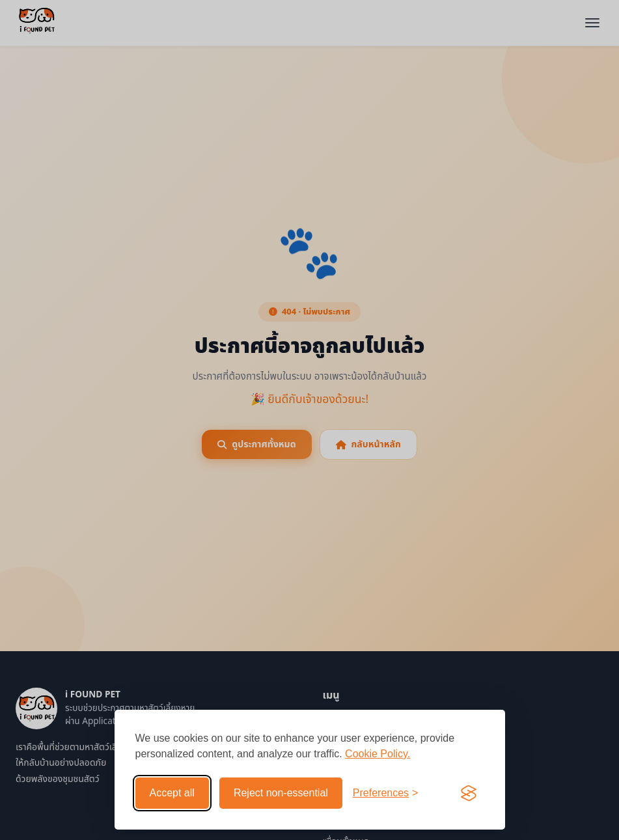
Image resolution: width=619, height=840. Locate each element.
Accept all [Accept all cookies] (172, 793)
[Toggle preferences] (386, 793)
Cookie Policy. (378, 754)
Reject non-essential (281, 793)
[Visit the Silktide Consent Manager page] (469, 793)
